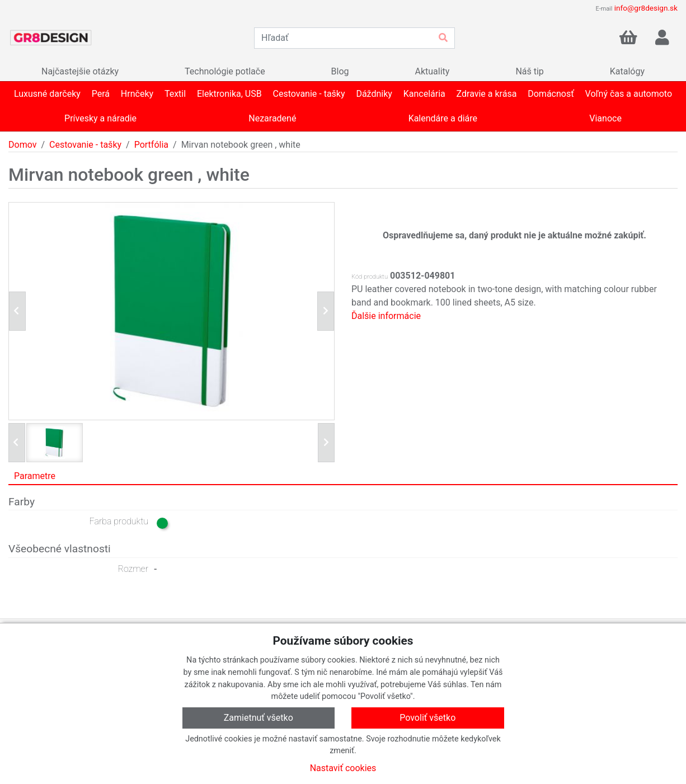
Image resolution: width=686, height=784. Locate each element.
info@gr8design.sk (646, 8)
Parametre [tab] (35, 476)
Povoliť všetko (427, 718)
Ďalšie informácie (386, 316)
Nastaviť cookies (343, 768)
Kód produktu (370, 277)
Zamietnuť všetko (259, 718)
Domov (22, 145)
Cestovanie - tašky (85, 145)
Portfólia (151, 145)
